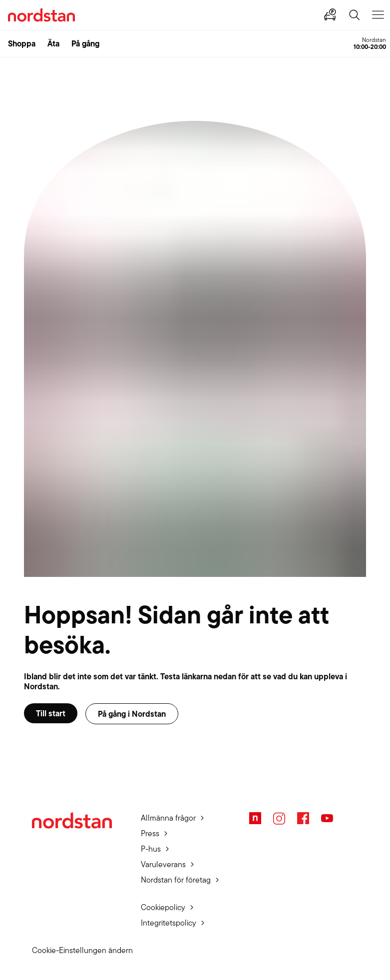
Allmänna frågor (168, 818)
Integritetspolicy (169, 923)
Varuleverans (163, 864)
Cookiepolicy (163, 907)
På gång (85, 43)
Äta (53, 43)
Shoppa (22, 43)
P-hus (151, 849)
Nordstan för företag (176, 880)
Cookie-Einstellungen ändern (82, 950)
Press (150, 833)
